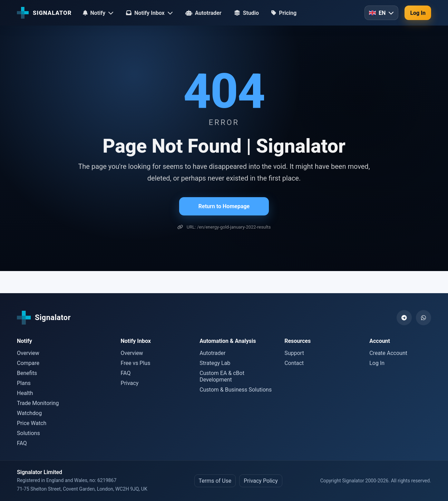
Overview (28, 353)
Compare (28, 363)
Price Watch (32, 423)
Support (294, 353)
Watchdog (29, 413)
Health (25, 393)
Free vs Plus (136, 363)
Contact (294, 363)
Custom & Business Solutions (236, 390)
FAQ (22, 443)
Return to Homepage (224, 206)
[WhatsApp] (423, 318)
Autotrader (212, 353)
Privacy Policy (261, 481)
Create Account (388, 353)
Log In (418, 13)
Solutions (28, 433)
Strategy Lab (215, 363)
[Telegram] (404, 318)
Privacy (130, 383)
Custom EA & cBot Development (222, 376)
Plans (24, 383)
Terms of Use (215, 481)
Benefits (27, 373)
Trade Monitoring (38, 403)
